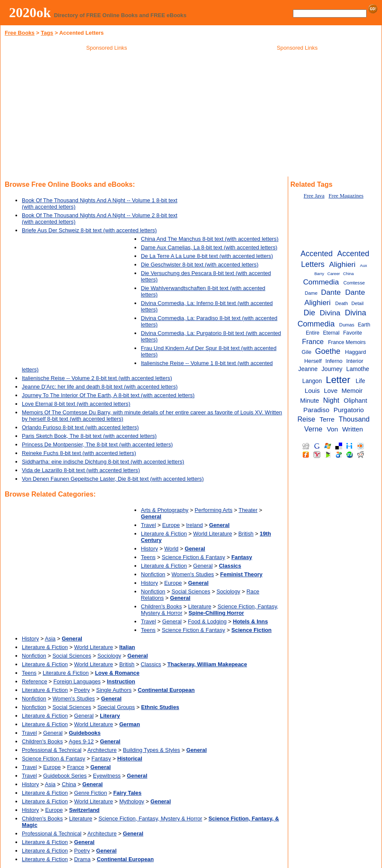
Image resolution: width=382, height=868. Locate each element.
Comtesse (354, 283)
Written (352, 429)
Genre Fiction (91, 793)
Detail (357, 303)
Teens (148, 557)
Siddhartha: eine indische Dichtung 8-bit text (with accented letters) (103, 462)
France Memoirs (347, 342)
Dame (311, 293)
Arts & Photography (165, 510)
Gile (306, 352)
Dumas (347, 325)
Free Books (20, 33)
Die (309, 313)
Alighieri (343, 264)
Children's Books (161, 606)
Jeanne (308, 369)
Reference (34, 681)
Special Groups (116, 707)
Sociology (228, 591)
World (171, 549)
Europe (171, 525)
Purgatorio (349, 410)
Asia (50, 639)
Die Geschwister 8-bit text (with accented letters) (200, 265)
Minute (310, 401)
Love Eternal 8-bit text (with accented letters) (76, 404)
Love (331, 391)
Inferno (334, 361)
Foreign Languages (77, 681)
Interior (355, 361)
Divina (330, 313)
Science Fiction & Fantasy (194, 557)
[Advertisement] (107, 115)
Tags (47, 33)
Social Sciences (191, 591)
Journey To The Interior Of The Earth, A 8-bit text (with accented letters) (108, 395)
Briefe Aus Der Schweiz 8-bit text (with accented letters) (89, 230)
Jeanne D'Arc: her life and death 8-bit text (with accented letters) (100, 387)
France (76, 767)
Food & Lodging (207, 621)
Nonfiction (153, 574)
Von (333, 429)
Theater (248, 510)
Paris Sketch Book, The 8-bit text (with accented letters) (89, 436)
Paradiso (316, 410)
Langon (312, 381)
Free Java (314, 196)
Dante (331, 292)
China (69, 784)
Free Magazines (346, 196)
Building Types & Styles (152, 750)
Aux (364, 265)
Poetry (82, 690)
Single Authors (114, 690)
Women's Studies (193, 574)
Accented (317, 254)
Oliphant (355, 401)
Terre (327, 419)
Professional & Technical (52, 750)
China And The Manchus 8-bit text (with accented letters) (210, 239)
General (203, 566)
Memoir (352, 391)
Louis (312, 391)
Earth (364, 325)
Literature (200, 606)
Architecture (102, 750)
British (246, 534)
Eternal (331, 333)
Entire (313, 333)
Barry (319, 274)
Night (331, 400)
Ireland (195, 525)
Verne (313, 429)
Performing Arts (214, 510)
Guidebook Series (65, 776)
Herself (313, 361)
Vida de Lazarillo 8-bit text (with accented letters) (81, 470)
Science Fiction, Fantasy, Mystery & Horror (150, 819)
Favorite (352, 333)
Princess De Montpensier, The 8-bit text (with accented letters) (97, 444)
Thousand (354, 419)
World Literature (213, 534)
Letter (338, 380)
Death (342, 303)
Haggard (355, 352)
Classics (151, 664)
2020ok (30, 12)
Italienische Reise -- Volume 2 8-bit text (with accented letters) (97, 378)
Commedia (321, 282)
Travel (148, 525)
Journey (332, 369)
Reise (306, 419)
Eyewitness (107, 776)
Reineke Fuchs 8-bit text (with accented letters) (79, 453)
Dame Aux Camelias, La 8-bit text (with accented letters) (209, 247)
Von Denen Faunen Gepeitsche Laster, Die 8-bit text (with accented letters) (113, 479)
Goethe (328, 351)
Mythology (131, 801)
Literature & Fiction (164, 534)
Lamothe (358, 369)
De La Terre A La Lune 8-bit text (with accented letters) (207, 256)
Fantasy (101, 759)
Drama (82, 859)
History (149, 549)
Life (361, 381)
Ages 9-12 (81, 741)
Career (333, 274)
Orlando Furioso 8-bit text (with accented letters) (80, 427)
